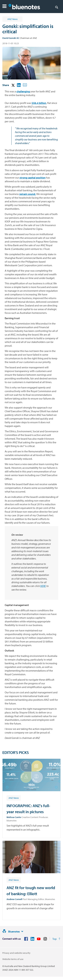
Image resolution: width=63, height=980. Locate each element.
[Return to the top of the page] (56, 939)
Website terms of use (13, 959)
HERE (43, 586)
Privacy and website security (16, 953)
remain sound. (27, 194)
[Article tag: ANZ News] (14, 798)
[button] (4, 7)
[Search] (57, 7)
